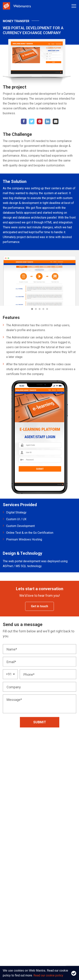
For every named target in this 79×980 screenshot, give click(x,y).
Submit (40, 730)
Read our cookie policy (48, 975)
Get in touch (39, 606)
